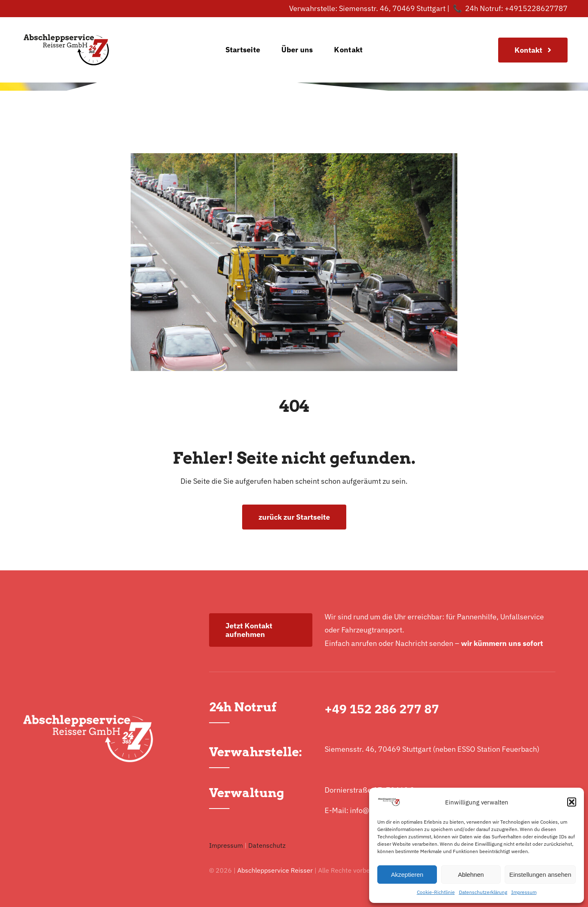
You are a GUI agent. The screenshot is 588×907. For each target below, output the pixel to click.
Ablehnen (471, 875)
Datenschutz (267, 845)
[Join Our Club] (533, 50)
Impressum (524, 892)
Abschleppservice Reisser (275, 870)
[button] (572, 802)
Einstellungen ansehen (540, 875)
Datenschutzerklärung (483, 892)
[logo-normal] (66, 21)
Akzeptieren (407, 875)
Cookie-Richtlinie (436, 892)
